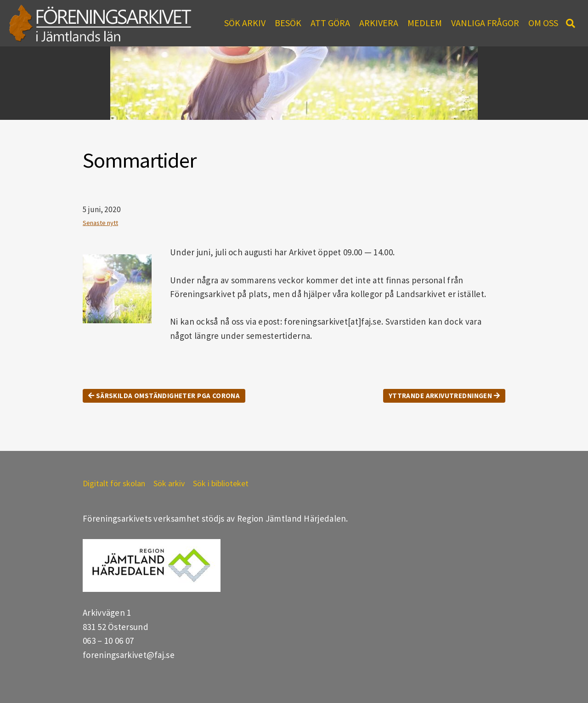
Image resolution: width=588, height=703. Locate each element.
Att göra (330, 23)
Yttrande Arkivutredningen (444, 396)
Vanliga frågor (485, 23)
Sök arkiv (245, 23)
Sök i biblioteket (221, 483)
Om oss (543, 23)
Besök (288, 23)
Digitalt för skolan (114, 483)
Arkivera (379, 23)
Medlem (425, 23)
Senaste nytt (100, 223)
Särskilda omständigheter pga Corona (164, 396)
